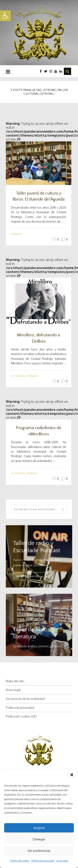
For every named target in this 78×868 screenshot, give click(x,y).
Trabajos (17, 234)
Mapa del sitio (15, 681)
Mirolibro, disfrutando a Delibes (38, 338)
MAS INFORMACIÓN (28, 576)
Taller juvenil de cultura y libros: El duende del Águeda (38, 196)
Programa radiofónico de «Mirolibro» (39, 431)
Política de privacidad (43, 861)
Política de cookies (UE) (21, 716)
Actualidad (18, 376)
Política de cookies (20, 861)
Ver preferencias (39, 851)
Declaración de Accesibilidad (25, 699)
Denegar (39, 839)
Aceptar (39, 828)
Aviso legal (62, 861)
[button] (5, 16)
